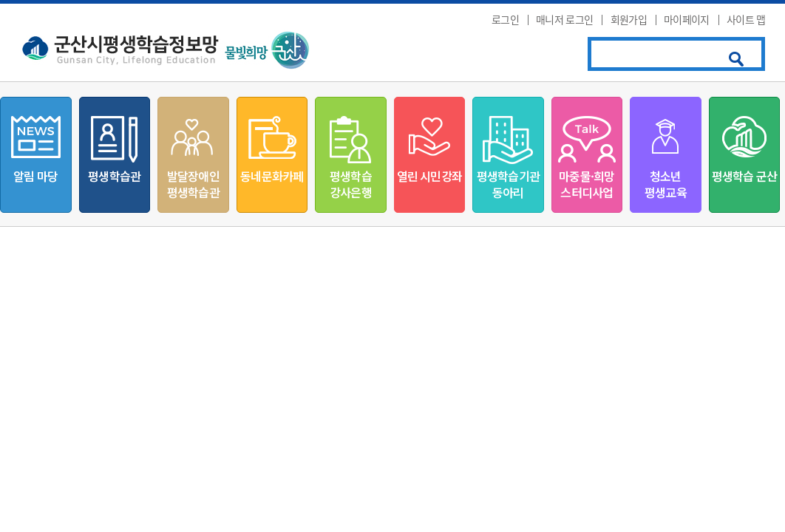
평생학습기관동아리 (508, 184)
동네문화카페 (272, 176)
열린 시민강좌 (429, 176)
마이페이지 (687, 19)
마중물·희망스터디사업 (587, 184)
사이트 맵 (746, 19)
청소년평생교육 (666, 184)
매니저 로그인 (564, 19)
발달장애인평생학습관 (193, 184)
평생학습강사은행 (351, 184)
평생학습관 (114, 176)
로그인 (505, 19)
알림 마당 (35, 176)
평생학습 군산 (744, 176)
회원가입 (629, 19)
